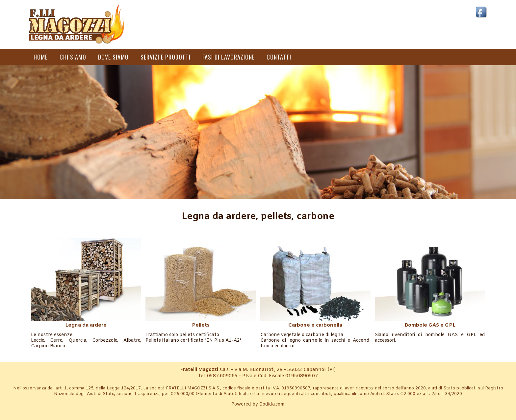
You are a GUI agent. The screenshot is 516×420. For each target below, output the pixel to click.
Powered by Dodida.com (258, 404)
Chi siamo (73, 57)
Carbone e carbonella (315, 325)
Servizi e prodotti (166, 57)
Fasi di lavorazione (229, 57)
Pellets (201, 325)
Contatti (279, 57)
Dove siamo (113, 57)
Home (41, 57)
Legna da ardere (86, 325)
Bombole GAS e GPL (430, 325)
